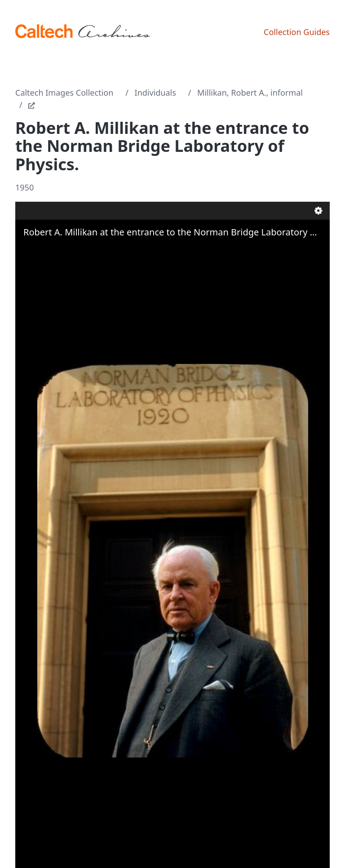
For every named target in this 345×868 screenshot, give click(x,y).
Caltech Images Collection (64, 93)
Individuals (155, 93)
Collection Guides (297, 32)
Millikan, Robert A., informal (250, 93)
